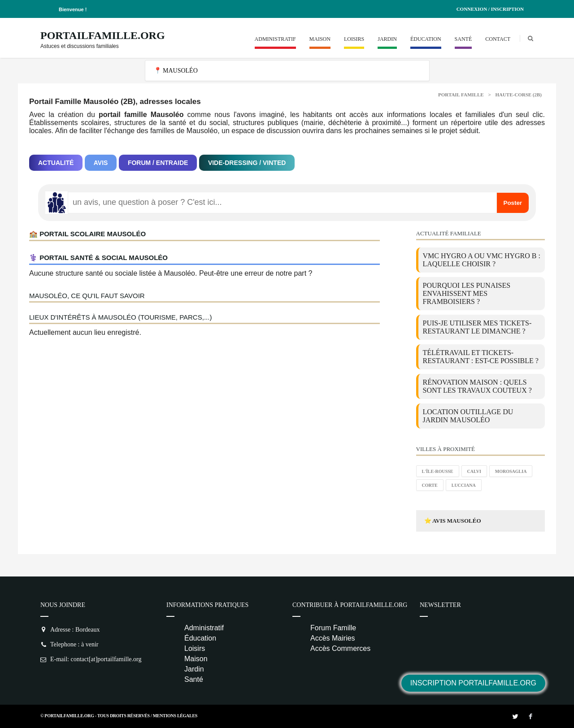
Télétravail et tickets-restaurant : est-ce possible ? (481, 357)
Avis (101, 163)
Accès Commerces (340, 648)
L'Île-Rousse (438, 471)
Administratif (275, 39)
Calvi (474, 471)
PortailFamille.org (103, 35)
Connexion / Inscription (490, 9)
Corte (430, 485)
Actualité (56, 163)
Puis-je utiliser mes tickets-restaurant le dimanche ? (477, 327)
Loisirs (354, 39)
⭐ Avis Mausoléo (453, 521)
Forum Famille (333, 628)
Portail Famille (461, 95)
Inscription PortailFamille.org (473, 683)
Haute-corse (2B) (518, 95)
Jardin (387, 39)
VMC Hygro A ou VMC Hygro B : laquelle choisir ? (482, 260)
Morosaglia (511, 471)
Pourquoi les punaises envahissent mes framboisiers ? (467, 293)
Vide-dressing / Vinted (247, 163)
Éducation (426, 39)
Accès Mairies (333, 638)
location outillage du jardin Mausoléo (468, 416)
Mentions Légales (175, 716)
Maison (320, 39)
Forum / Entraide (158, 163)
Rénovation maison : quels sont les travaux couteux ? (477, 386)
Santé (463, 39)
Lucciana (464, 485)
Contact (498, 39)
